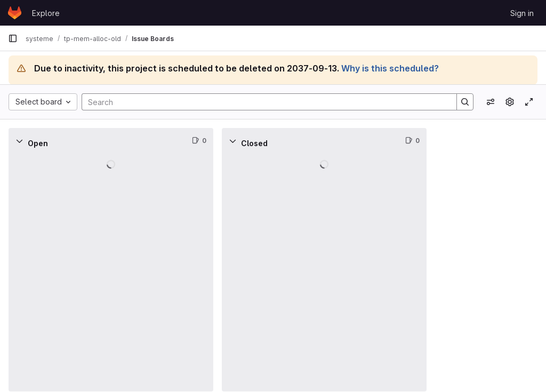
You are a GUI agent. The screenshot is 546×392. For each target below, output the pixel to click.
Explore (46, 13)
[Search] (264, 102)
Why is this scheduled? (390, 68)
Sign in (522, 13)
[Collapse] (19, 141)
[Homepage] (15, 13)
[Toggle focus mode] (529, 102)
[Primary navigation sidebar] (13, 38)
